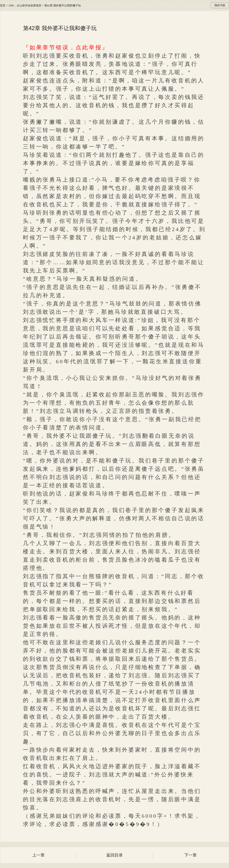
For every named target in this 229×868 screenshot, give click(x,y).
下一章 (191, 855)
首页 (3, 6)
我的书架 (220, 5)
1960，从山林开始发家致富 (25, 6)
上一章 (38, 855)
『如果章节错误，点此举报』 (66, 48)
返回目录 (114, 855)
